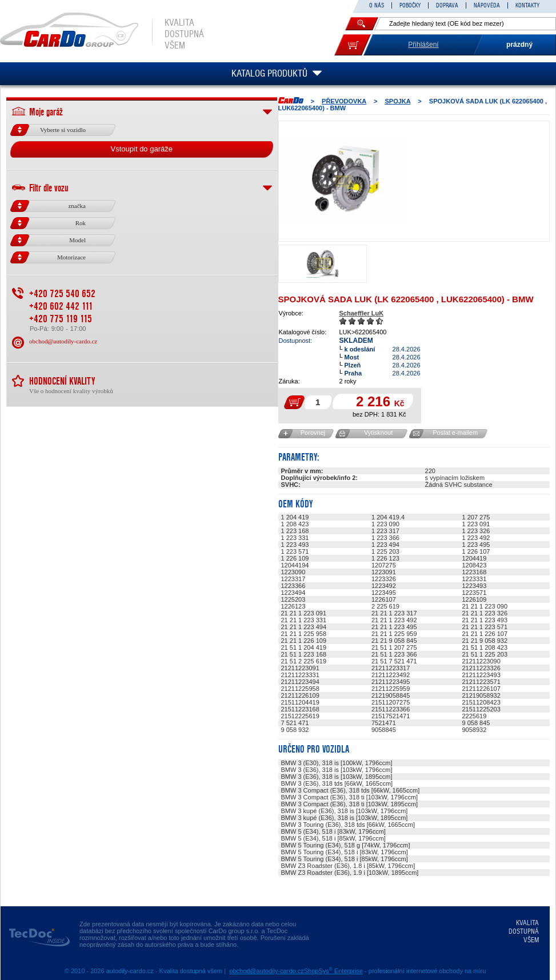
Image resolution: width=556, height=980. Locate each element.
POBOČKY (410, 5)
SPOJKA (397, 101)
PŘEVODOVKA (344, 101)
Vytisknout (378, 433)
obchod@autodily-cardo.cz (63, 341)
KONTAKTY (527, 5)
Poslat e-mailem (455, 433)
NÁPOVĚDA (487, 5)
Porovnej (313, 433)
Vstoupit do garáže (142, 149)
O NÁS (377, 5)
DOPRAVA (447, 5)
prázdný (519, 45)
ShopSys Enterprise (333, 971)
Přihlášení (423, 45)
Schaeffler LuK (362, 313)
